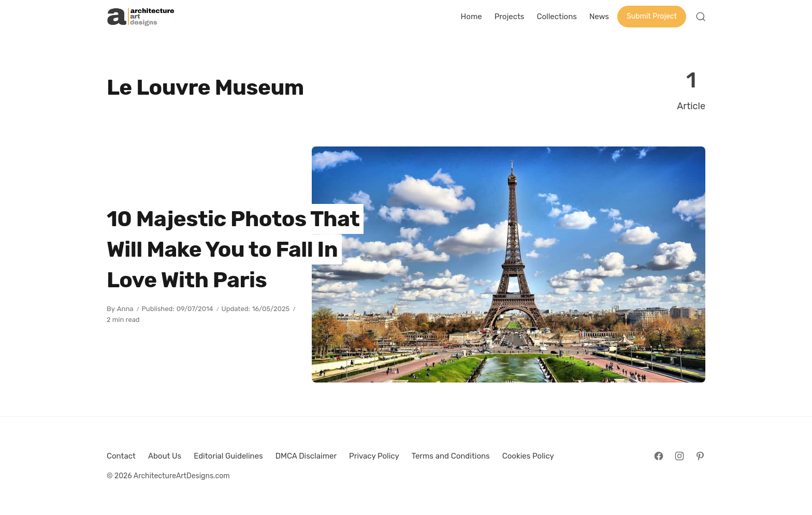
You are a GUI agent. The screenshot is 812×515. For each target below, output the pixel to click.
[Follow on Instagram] (679, 456)
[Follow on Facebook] (659, 456)
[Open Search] (701, 17)
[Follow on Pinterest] (700, 456)
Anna (125, 309)
